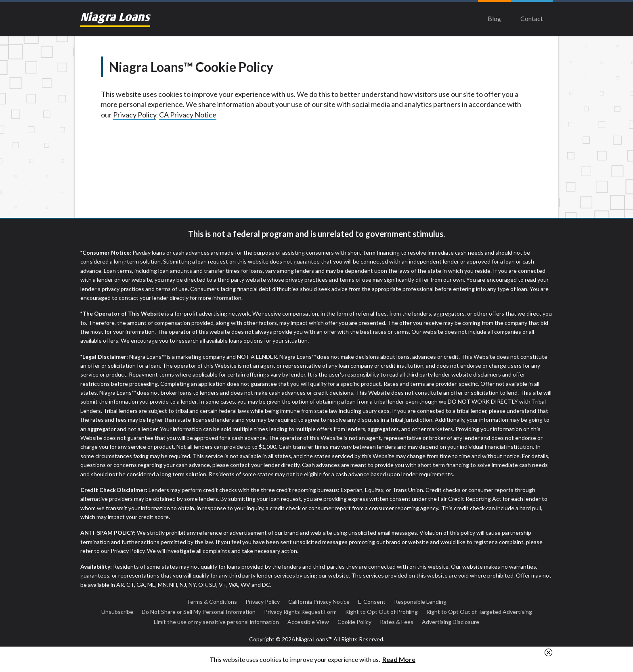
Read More (399, 659)
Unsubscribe (117, 612)
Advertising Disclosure (451, 622)
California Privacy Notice (319, 602)
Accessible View (308, 622)
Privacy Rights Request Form (300, 612)
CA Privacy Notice (188, 115)
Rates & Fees (397, 622)
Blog (494, 18)
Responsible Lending (420, 602)
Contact (532, 18)
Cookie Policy (354, 622)
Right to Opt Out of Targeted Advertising (479, 612)
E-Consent (372, 602)
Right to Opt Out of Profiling (381, 612)
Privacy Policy (135, 115)
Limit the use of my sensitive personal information (216, 622)
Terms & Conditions (212, 602)
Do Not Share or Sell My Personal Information (199, 612)
